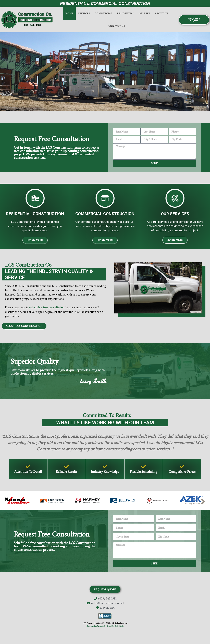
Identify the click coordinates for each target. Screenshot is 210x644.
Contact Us (117, 26)
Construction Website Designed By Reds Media (105, 626)
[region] (105, 72)
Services (84, 13)
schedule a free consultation (47, 307)
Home (69, 13)
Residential (126, 13)
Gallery (145, 13)
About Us (161, 13)
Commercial (103, 13)
